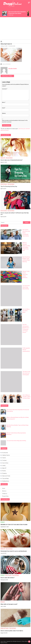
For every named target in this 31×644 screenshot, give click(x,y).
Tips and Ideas (9, 158)
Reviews (4, 471)
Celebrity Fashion (6, 455)
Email (4, 108)
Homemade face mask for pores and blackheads (14, 551)
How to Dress (4, 184)
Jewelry (4, 466)
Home (4, 488)
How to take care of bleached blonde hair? (12, 160)
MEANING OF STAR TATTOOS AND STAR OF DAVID (14, 525)
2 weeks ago (11, 15)
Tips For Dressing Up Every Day (9, 186)
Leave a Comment (6, 64)
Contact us (5, 494)
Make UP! (3, 158)
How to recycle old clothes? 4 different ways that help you (15, 214)
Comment (5, 89)
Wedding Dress (6, 481)
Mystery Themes (4, 643)
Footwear (4, 460)
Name (4, 102)
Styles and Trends (6, 476)
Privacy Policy (5, 496)
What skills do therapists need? (9, 604)
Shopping (4, 473)
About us (4, 491)
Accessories (5, 453)
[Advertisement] (15, 28)
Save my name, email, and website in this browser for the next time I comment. (15, 121)
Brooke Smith (12, 46)
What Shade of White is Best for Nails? (8, 76)
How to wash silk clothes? (8, 578)
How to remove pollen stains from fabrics (12, 631)
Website (4, 113)
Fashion (4, 458)
